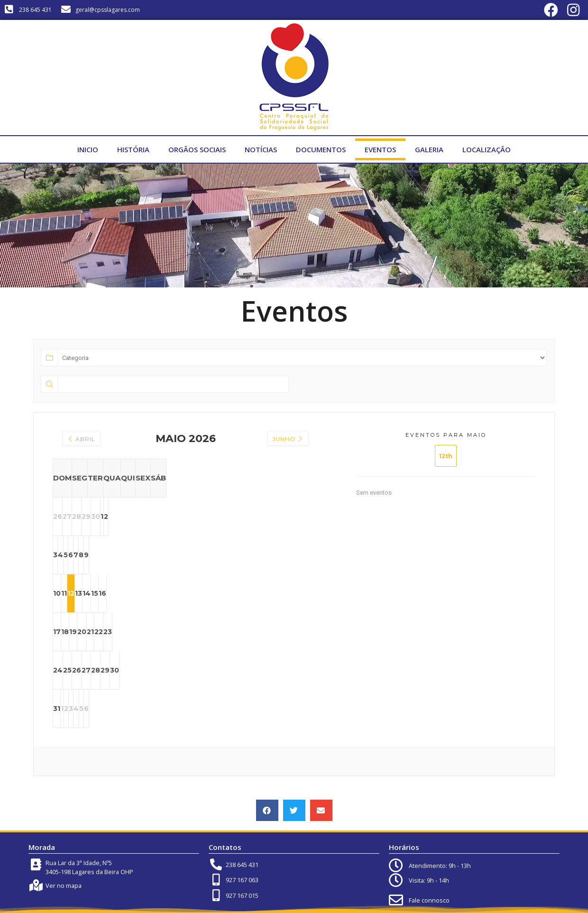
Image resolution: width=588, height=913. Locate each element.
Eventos (380, 149)
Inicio (88, 149)
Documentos (321, 149)
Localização (487, 149)
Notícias (261, 149)
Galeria (429, 149)
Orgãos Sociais (197, 149)
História (133, 149)
